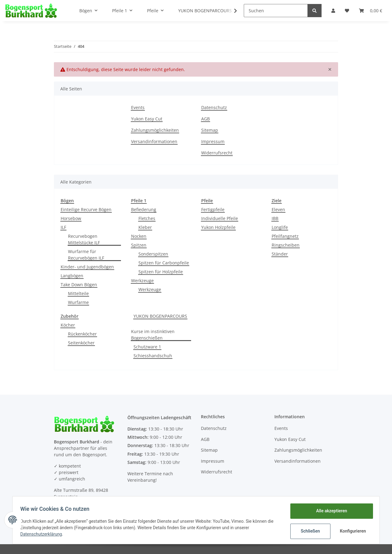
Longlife (280, 227)
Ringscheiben (286, 245)
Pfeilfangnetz (285, 236)
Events (138, 107)
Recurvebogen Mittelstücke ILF (84, 239)
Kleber (145, 227)
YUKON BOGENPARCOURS (160, 316)
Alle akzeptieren (329, 511)
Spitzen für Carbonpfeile (164, 263)
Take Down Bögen (79, 285)
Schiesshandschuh (153, 356)
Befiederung (144, 209)
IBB (275, 218)
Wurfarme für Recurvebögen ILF (86, 255)
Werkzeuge (142, 281)
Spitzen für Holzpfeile (161, 272)
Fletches (147, 218)
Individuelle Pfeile (220, 218)
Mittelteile (78, 293)
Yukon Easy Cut (147, 119)
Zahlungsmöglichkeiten (155, 130)
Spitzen (139, 245)
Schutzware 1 (147, 347)
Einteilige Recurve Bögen (86, 209)
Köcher (68, 325)
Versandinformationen (154, 141)
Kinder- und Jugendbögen (87, 267)
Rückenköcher (82, 334)
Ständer (280, 254)
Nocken (139, 236)
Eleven (278, 209)
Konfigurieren (351, 531)
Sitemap (210, 130)
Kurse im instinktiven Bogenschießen (153, 335)
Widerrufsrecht (217, 153)
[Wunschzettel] (347, 11)
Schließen (308, 531)
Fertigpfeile (213, 209)
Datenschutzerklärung (43, 534)
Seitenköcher (81, 343)
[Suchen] (276, 11)
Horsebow (71, 218)
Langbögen (72, 276)
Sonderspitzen (153, 254)
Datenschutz (214, 107)
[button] (333, 11)
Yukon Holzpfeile (218, 227)
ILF (63, 227)
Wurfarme (78, 302)
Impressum (213, 141)
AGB (205, 119)
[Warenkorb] (371, 11)
